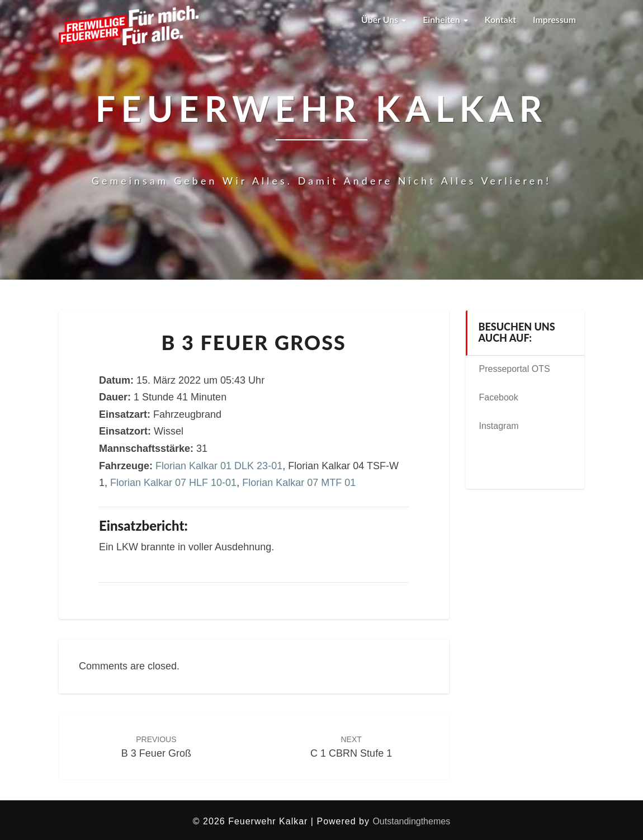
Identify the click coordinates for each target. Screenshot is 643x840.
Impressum (554, 19)
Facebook (499, 397)
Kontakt (500, 19)
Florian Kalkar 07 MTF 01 (299, 483)
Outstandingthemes (411, 821)
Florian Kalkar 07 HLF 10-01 (173, 483)
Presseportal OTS (515, 369)
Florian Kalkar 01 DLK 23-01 (219, 466)
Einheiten (445, 19)
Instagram (499, 426)
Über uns (383, 19)
